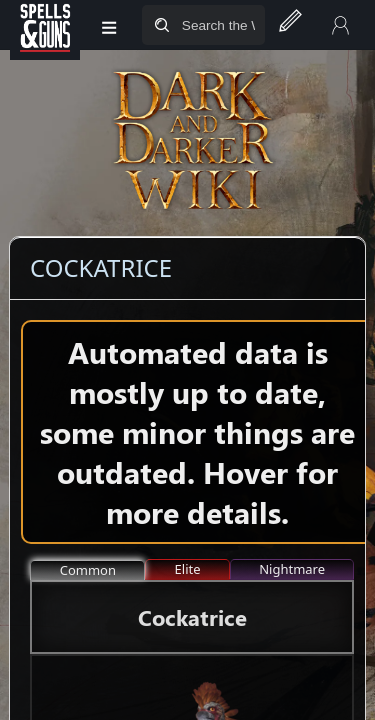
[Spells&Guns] (45, 25)
